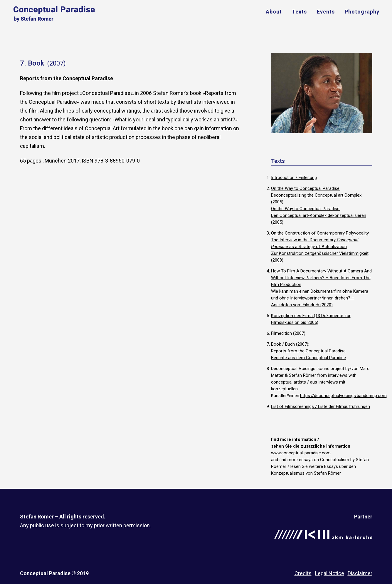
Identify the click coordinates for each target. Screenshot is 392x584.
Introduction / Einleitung (294, 178)
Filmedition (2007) (288, 333)
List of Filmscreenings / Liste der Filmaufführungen (321, 406)
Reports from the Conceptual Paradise (308, 351)
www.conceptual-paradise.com (301, 453)
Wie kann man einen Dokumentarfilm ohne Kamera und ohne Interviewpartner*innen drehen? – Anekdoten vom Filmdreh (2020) (320, 298)
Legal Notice (330, 573)
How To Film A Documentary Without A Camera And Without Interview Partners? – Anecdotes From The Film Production (321, 278)
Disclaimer (360, 573)
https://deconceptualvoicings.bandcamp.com (343, 396)
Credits (303, 573)
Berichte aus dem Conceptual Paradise (308, 358)
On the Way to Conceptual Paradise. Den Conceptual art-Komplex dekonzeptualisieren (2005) (319, 215)
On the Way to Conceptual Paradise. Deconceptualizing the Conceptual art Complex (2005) (316, 195)
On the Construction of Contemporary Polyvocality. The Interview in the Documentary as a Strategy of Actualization (320, 240)
